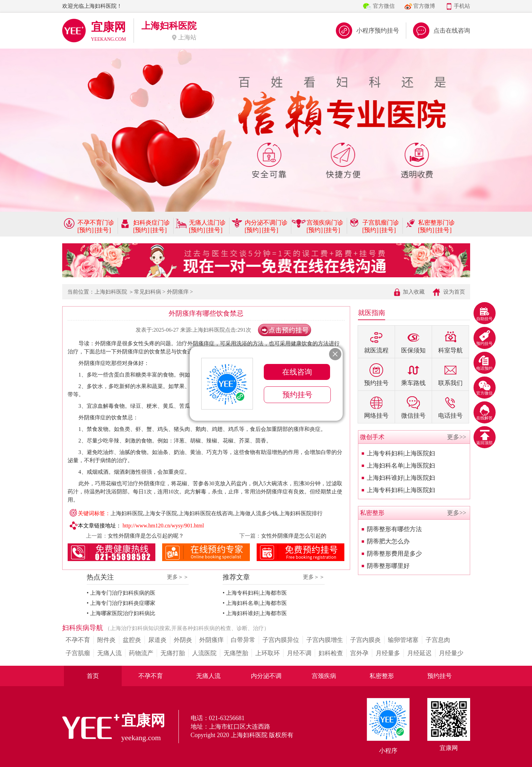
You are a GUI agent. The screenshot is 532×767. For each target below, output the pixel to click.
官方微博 (424, 6)
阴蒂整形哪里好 (388, 566)
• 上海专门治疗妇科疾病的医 (121, 593)
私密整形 (382, 676)
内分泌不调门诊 (266, 223)
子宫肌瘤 (78, 653)
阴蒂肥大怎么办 (388, 541)
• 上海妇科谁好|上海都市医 (255, 613)
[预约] (86, 230)
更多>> (457, 437)
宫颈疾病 (324, 676)
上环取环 (268, 653)
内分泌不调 (266, 676)
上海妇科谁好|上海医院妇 (401, 478)
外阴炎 (183, 640)
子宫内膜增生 (325, 640)
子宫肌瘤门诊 (381, 223)
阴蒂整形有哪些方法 (394, 529)
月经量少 (451, 653)
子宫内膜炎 (365, 640)
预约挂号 (440, 676)
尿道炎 (157, 640)
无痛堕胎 (236, 653)
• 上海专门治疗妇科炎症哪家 (121, 603)
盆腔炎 (132, 640)
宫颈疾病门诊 (325, 223)
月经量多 (388, 653)
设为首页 (454, 292)
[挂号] (103, 230)
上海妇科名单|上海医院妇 (401, 466)
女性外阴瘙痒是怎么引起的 (294, 536)
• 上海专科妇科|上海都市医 (255, 593)
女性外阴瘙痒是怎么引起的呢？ (146, 536)
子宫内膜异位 (281, 640)
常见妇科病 (148, 292)
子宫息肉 (438, 640)
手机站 (462, 6)
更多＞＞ (178, 577)
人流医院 (204, 653)
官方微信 (384, 6)
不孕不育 (78, 640)
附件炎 (106, 640)
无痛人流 (109, 653)
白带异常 (243, 640)
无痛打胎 (173, 653)
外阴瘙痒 (178, 292)
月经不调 (299, 653)
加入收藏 (414, 292)
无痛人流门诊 (207, 223)
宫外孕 (359, 653)
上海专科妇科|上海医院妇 (401, 453)
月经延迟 (419, 653)
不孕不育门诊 (96, 223)
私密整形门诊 (436, 223)
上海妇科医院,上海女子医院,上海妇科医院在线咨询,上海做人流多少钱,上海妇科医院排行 (217, 513)
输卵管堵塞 (403, 640)
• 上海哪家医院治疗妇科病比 (121, 613)
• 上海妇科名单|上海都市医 (255, 603)
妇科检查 (331, 653)
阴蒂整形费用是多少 (394, 554)
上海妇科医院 (111, 292)
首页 (93, 676)
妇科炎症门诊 (152, 223)
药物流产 (141, 653)
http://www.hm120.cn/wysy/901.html (163, 526)
